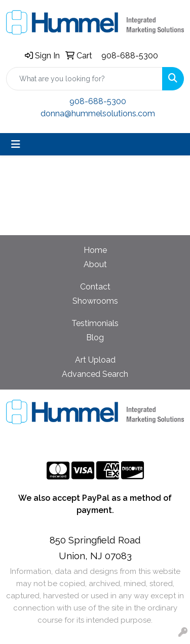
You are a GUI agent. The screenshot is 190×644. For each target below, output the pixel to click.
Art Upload (95, 360)
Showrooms (95, 301)
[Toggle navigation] (16, 144)
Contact (95, 287)
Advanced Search (95, 374)
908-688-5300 (130, 56)
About (95, 264)
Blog (95, 337)
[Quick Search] (84, 79)
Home (95, 250)
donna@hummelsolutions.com (98, 114)
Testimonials (95, 323)
